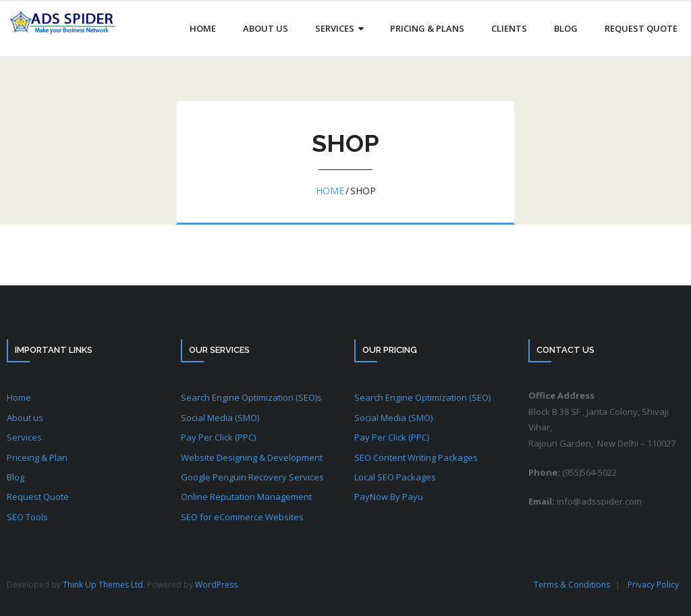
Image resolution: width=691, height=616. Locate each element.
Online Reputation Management (246, 497)
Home (330, 191)
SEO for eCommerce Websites (242, 517)
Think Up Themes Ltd (103, 585)
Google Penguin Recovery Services (252, 477)
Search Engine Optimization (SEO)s (251, 397)
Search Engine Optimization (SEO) (422, 397)
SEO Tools (27, 517)
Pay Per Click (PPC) (218, 437)
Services (24, 437)
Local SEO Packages (395, 477)
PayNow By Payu (389, 497)
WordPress (216, 585)
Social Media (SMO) (220, 418)
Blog (16, 477)
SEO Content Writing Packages (416, 457)
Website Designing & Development (252, 457)
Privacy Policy (653, 585)
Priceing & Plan (37, 457)
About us (25, 418)
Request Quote (38, 497)
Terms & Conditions (572, 585)
